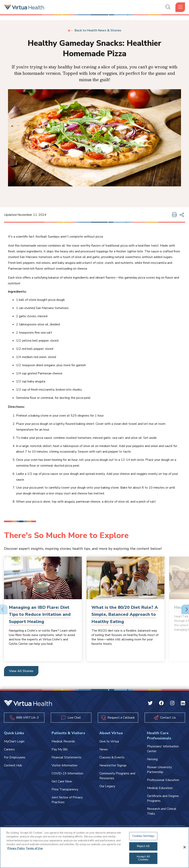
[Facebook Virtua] (161, 704)
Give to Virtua (109, 741)
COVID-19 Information (67, 773)
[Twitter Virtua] (150, 704)
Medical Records (63, 741)
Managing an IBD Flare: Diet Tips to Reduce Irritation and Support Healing (40, 614)
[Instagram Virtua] (172, 704)
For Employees (15, 757)
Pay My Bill (60, 749)
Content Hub (13, 765)
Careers (9, 749)
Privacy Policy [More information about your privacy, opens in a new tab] (16, 848)
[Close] (185, 847)
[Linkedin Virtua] (183, 704)
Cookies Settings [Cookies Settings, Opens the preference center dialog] (143, 836)
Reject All (143, 846)
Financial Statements (66, 757)
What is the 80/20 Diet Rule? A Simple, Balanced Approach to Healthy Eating (125, 614)
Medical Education (160, 788)
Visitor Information (64, 765)
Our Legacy (107, 786)
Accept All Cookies (143, 858)
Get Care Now (62, 781)
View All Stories (21, 671)
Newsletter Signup (113, 765)
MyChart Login (14, 741)
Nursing (152, 759)
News (104, 749)
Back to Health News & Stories (95, 30)
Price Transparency (65, 789)
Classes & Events (112, 757)
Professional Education (163, 780)
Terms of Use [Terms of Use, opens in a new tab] (34, 848)
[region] (94, 847)
